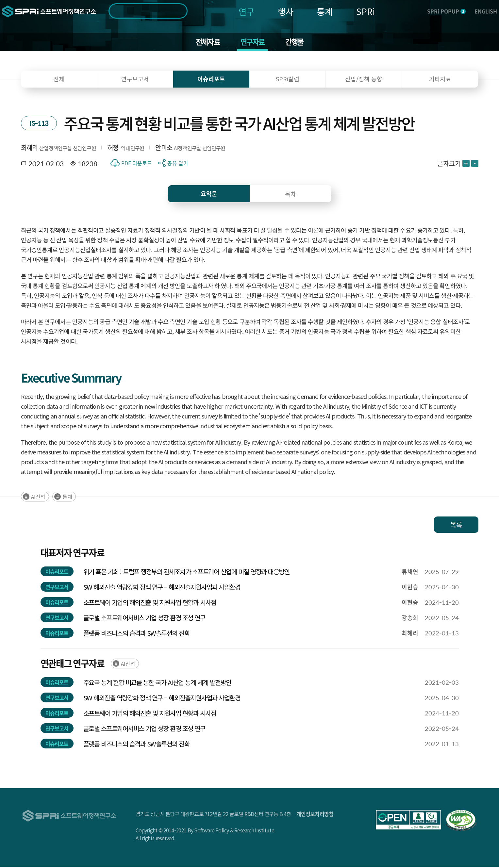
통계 (325, 11)
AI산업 (38, 498)
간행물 (297, 42)
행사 (286, 11)
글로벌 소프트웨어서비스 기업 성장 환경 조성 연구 (144, 619)
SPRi (366, 11)
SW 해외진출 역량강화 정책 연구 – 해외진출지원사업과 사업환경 (162, 588)
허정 (113, 149)
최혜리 (29, 149)
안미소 (164, 149)
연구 (246, 11)
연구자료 (253, 42)
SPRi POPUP (446, 11)
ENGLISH (486, 11)
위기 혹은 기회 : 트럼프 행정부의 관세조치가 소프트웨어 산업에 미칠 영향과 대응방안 (187, 573)
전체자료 (205, 42)
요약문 (209, 195)
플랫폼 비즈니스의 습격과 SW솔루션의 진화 (137, 634)
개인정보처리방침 (315, 815)
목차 (291, 195)
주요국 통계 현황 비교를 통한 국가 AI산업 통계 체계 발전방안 (157, 684)
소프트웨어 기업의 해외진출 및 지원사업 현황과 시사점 (150, 604)
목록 (456, 526)
